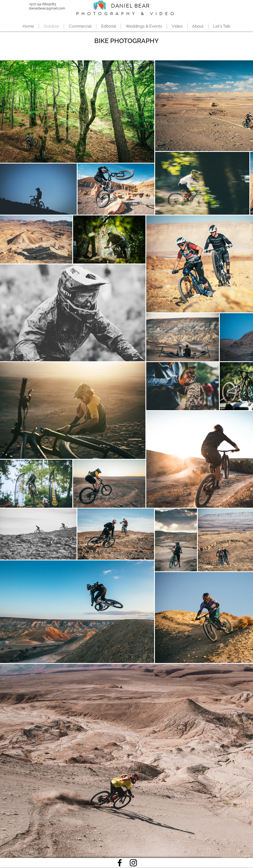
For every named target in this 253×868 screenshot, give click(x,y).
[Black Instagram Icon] (133, 863)
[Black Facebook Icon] (120, 863)
